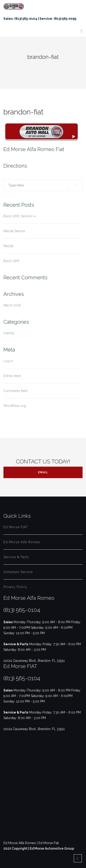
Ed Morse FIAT (16, 527)
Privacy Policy (15, 587)
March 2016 (12, 305)
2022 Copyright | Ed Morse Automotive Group (39, 848)
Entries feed (12, 376)
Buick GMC (12, 261)
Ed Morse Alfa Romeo (22, 542)
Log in (8, 361)
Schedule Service (18, 572)
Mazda (8, 246)
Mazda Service (14, 231)
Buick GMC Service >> (20, 216)
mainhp (9, 333)
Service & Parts (16, 557)
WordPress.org (15, 406)
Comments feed (15, 391)
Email (43, 472)
